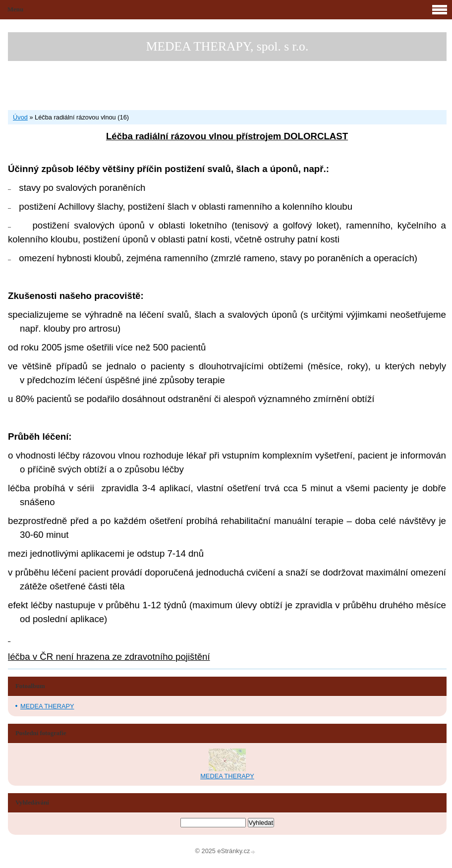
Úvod (20, 117)
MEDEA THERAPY (47, 706)
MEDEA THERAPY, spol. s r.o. (227, 46)
